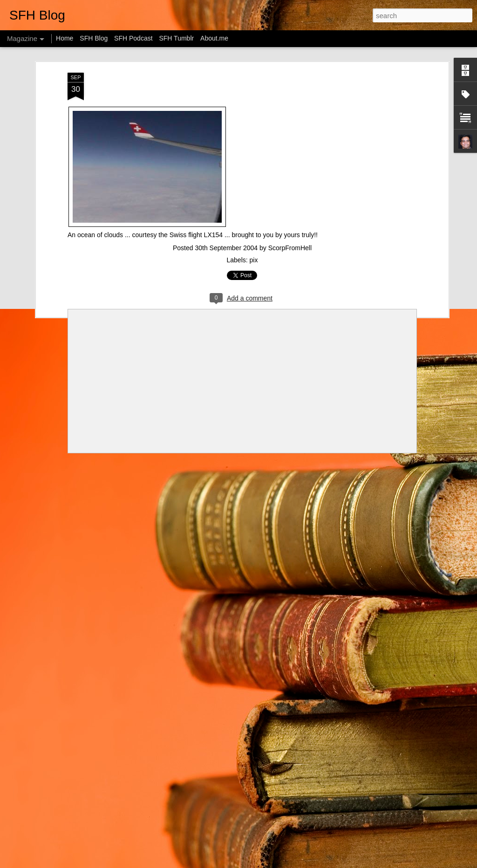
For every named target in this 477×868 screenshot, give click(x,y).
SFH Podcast (133, 38)
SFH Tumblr (176, 38)
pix (254, 260)
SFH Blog (94, 38)
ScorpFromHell (290, 248)
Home (65, 38)
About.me (214, 38)
